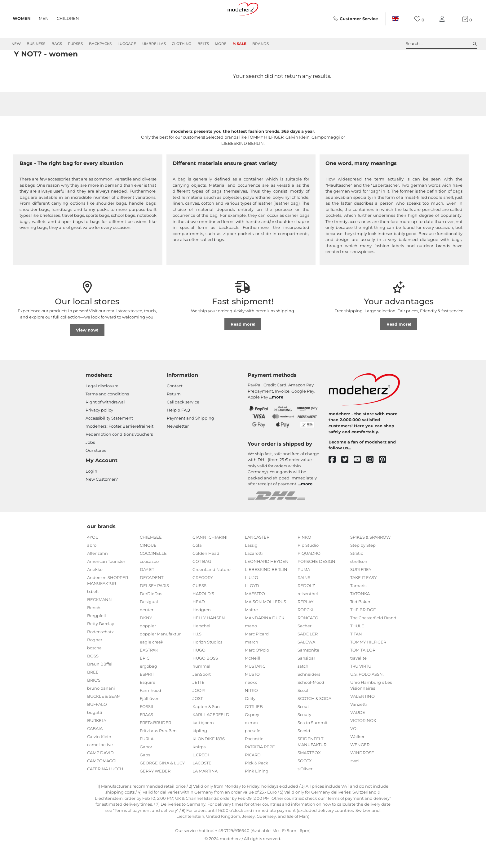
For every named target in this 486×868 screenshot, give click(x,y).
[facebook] (335, 482)
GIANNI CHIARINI (210, 559)
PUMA (304, 592)
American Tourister (106, 584)
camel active (100, 767)
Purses (75, 44)
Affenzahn (97, 576)
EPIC (145, 680)
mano (251, 648)
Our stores (96, 473)
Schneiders (309, 697)
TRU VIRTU (361, 688)
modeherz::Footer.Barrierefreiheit (119, 448)
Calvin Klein (99, 759)
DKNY (146, 640)
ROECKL (306, 632)
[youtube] (360, 482)
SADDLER (308, 656)
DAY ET (147, 592)
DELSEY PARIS (154, 608)
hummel (201, 688)
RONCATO (308, 640)
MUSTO (252, 697)
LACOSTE (202, 785)
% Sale (240, 44)
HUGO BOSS (205, 680)
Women (22, 18)
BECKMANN (99, 622)
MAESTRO (255, 616)
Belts (203, 44)
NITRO (251, 713)
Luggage (127, 44)
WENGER (360, 767)
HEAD (199, 624)
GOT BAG (202, 584)
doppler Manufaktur (160, 656)
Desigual (149, 624)
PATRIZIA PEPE (260, 769)
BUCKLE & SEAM (104, 719)
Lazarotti (254, 576)
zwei (355, 783)
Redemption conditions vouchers (119, 456)
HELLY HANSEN (209, 640)
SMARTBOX (309, 775)
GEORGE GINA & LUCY (162, 785)
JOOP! (199, 713)
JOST (198, 721)
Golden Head (206, 576)
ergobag (148, 688)
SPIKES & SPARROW (370, 559)
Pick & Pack (256, 785)
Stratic (357, 576)
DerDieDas (151, 616)
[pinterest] (385, 482)
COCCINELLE (153, 576)
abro (92, 568)
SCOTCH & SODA (314, 721)
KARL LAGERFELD (211, 737)
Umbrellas (154, 44)
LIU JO (252, 600)
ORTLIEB (254, 729)
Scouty (304, 737)
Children (68, 18)
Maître (251, 632)
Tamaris (358, 608)
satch (303, 688)
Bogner (95, 662)
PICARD (253, 777)
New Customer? (102, 501)
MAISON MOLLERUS (265, 624)
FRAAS (146, 737)
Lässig (251, 568)
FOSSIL (147, 729)
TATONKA (360, 616)
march (252, 664)
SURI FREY (361, 592)
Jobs (90, 465)
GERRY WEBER (155, 793)
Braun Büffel (100, 686)
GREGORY (203, 600)
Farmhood (150, 713)
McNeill (253, 680)
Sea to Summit (313, 745)
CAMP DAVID (100, 775)
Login (91, 493)
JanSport (202, 697)
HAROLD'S (203, 616)
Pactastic (254, 761)
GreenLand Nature (212, 592)
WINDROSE (362, 775)
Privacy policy (99, 432)
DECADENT (152, 600)
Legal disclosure (102, 408)
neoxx (251, 705)
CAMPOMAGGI (102, 783)
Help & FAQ (178, 432)
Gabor (146, 769)
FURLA (147, 761)
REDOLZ (306, 608)
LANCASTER (257, 559)
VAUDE (358, 735)
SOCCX (305, 783)
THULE (357, 648)
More (221, 44)
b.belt (93, 614)
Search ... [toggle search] (441, 44)
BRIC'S (94, 702)
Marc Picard (257, 656)
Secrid (304, 753)
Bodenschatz (100, 654)
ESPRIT (147, 697)
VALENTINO (362, 719)
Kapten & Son (206, 729)
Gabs (145, 777)
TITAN (356, 656)
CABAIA (95, 751)
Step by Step (363, 568)
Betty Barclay (101, 646)
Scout (303, 729)
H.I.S (197, 656)
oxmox (252, 745)
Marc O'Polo (257, 672)
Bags (57, 44)
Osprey (252, 737)
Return (174, 416)
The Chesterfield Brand (373, 640)
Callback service (183, 424)
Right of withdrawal (105, 424)
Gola (197, 568)
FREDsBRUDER (155, 745)
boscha (94, 670)
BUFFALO (97, 727)
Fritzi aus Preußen (158, 753)
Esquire (148, 705)
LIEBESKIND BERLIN (266, 592)
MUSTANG (255, 688)
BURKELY (97, 743)
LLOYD (252, 608)
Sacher (305, 648)
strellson (359, 584)
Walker (357, 759)
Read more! (243, 346)
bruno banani (101, 710)
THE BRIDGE (363, 632)
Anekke (95, 592)
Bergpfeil (97, 638)
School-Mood (311, 705)
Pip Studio (308, 568)
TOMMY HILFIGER (368, 664)
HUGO (199, 672)
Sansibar (306, 680)
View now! (87, 352)
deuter (147, 632)
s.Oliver (305, 791)
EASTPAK (149, 672)
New (16, 44)
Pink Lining (257, 793)
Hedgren (202, 632)
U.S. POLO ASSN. (367, 697)
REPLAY (305, 624)
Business (36, 44)
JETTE (199, 705)
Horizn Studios (207, 664)
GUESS (199, 608)
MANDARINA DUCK (265, 640)
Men (44, 18)
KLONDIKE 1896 (209, 761)
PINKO (304, 559)
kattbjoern (203, 745)
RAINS (304, 600)
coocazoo (149, 584)
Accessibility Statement (109, 440)
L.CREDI (201, 777)
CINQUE (148, 568)
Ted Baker (360, 624)
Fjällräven (150, 721)
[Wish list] (419, 19)
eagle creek (152, 664)
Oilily (250, 721)
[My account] (443, 19)
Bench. (94, 630)
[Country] (395, 19)
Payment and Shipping (190, 440)
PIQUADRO (309, 576)
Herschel (201, 648)
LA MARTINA (205, 793)
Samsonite (308, 672)
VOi (354, 751)
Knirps (199, 769)
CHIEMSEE (151, 559)
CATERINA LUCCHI (106, 791)
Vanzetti (359, 727)
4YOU (93, 559)
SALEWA (306, 664)
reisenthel (308, 616)
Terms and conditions (107, 416)
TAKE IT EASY (363, 600)
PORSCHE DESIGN (316, 584)
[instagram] (373, 482)
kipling (200, 753)
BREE (93, 694)
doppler (148, 648)
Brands (261, 44)
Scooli (304, 713)
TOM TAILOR (363, 672)
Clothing (181, 44)
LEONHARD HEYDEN (267, 584)
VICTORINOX (363, 743)
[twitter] (348, 482)
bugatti (95, 735)
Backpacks (100, 44)
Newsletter (178, 448)
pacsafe (253, 753)
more (278, 419)
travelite (358, 680)
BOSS (93, 678)
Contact (175, 408)
